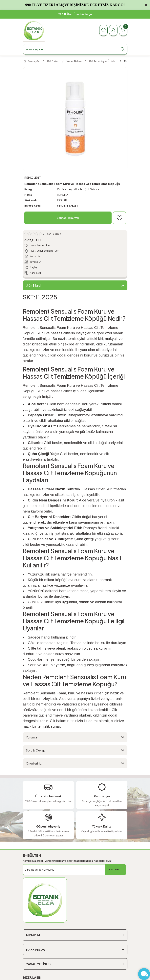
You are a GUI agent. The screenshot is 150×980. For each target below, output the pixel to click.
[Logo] (34, 30)
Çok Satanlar (92, 189)
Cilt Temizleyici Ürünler (70, 189)
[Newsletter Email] (74, 870)
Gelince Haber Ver (68, 218)
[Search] (75, 49)
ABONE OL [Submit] (115, 869)
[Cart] (123, 30)
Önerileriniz (34, 763)
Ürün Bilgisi (33, 285)
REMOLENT (64, 195)
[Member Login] (113, 30)
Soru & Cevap (36, 750)
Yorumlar (32, 737)
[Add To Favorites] (119, 218)
